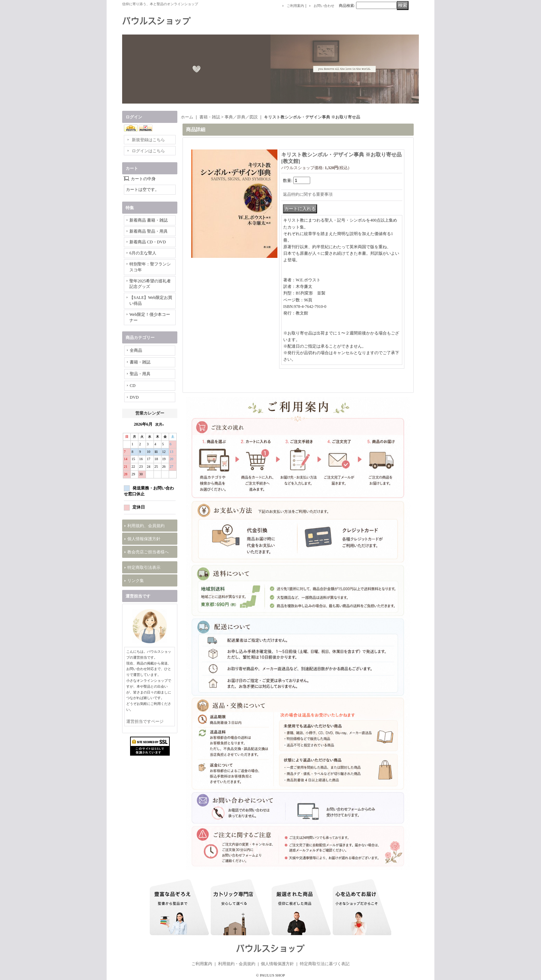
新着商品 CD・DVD (148, 242)
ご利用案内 (295, 6)
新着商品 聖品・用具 (149, 231)
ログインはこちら (148, 151)
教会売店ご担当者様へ (148, 552)
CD (133, 386)
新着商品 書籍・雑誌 (149, 220)
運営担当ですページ (145, 721)
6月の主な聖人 (143, 253)
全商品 (136, 350)
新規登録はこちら (148, 140)
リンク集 (136, 581)
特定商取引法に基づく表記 (325, 964)
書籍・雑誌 (140, 362)
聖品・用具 (140, 374)
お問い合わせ (324, 6)
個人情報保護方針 (144, 539)
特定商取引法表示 (144, 567)
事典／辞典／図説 (241, 117)
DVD (134, 397)
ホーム (187, 117)
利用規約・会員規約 (237, 964)
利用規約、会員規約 (146, 526)
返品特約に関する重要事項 (308, 194)
